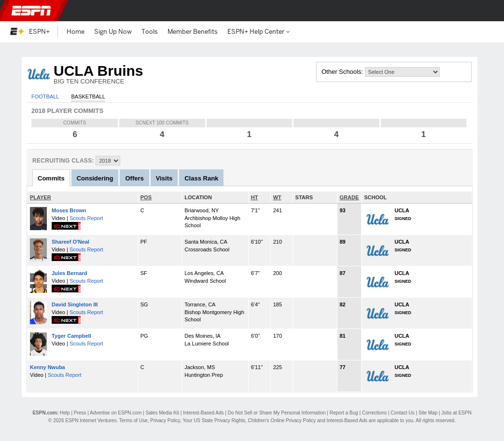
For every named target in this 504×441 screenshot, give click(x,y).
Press (80, 413)
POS (146, 197)
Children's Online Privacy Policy (282, 420)
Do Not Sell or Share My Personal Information (277, 413)
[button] (489, 11)
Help (65, 413)
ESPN (31, 11)
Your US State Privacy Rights (214, 420)
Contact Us (402, 413)
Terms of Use (133, 420)
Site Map (428, 413)
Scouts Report (86, 218)
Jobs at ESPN (456, 413)
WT (277, 197)
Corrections (374, 413)
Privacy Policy (165, 420)
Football (45, 96)
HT (255, 197)
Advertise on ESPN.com (116, 413)
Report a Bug (344, 413)
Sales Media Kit (162, 413)
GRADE (350, 197)
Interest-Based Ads (203, 413)
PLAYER (41, 197)
